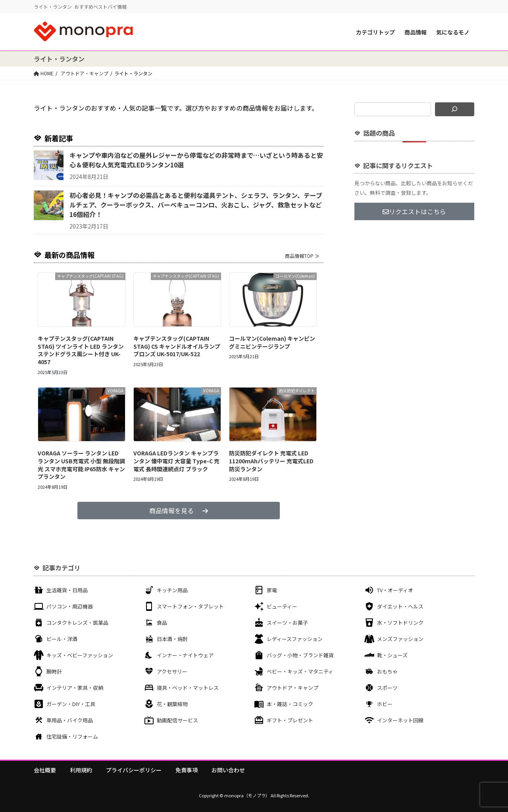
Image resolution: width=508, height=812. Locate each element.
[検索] (455, 109)
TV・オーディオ (395, 590)
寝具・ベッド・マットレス (188, 688)
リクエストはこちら (414, 211)
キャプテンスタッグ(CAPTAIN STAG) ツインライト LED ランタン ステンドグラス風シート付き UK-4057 (81, 350)
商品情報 (416, 32)
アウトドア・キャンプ (292, 688)
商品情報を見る (179, 511)
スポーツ (387, 688)
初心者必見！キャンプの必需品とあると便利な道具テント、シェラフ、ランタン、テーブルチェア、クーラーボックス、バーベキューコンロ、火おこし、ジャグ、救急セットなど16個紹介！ (196, 205)
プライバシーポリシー (134, 770)
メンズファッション (400, 639)
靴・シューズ (392, 655)
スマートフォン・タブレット (190, 606)
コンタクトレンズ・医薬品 (77, 623)
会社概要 (45, 770)
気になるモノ (453, 32)
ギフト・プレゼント (290, 720)
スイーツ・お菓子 (287, 623)
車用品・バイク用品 (70, 720)
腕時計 (54, 671)
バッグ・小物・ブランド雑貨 (300, 655)
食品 (162, 623)
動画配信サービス (177, 720)
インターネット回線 (400, 720)
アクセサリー (172, 671)
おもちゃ (387, 671)
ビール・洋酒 (62, 639)
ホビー (385, 704)
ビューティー (282, 606)
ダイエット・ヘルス (400, 606)
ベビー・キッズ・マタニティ (300, 671)
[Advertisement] (414, 285)
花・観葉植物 (172, 704)
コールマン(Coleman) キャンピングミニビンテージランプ (272, 342)
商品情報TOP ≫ (302, 256)
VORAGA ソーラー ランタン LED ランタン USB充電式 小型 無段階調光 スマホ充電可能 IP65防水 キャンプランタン (81, 465)
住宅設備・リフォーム (72, 736)
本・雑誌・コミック (290, 704)
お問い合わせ (228, 770)
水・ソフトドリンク (400, 623)
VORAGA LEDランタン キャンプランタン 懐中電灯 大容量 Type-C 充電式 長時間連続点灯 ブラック (176, 461)
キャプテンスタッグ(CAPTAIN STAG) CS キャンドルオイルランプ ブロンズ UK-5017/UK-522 (177, 346)
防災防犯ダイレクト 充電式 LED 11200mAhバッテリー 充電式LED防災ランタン (271, 461)
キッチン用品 (172, 590)
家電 (272, 590)
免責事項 (187, 770)
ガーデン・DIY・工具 (71, 704)
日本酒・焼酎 (172, 639)
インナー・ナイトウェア (185, 655)
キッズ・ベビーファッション (80, 655)
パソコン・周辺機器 (70, 606)
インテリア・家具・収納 (75, 688)
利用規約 (81, 770)
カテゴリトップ (375, 32)
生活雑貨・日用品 (67, 590)
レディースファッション (295, 639)
